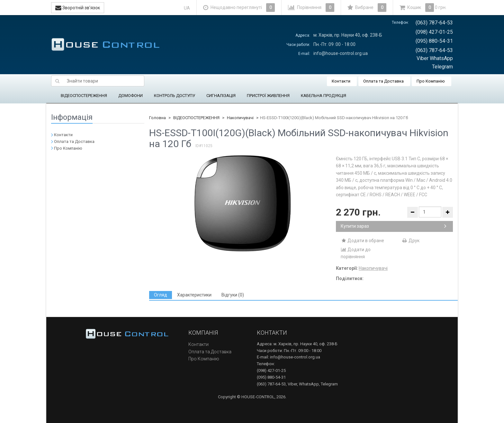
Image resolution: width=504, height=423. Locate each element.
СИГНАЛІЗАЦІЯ (221, 96)
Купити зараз (394, 226)
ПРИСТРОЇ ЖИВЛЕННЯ (268, 96)
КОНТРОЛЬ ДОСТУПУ (175, 96)
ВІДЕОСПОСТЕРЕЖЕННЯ (84, 96)
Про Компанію (431, 81)
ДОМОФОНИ (130, 96)
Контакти (341, 81)
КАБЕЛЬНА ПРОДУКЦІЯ (324, 96)
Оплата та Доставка (383, 81)
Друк (411, 241)
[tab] (161, 295)
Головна (157, 118)
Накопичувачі (240, 118)
